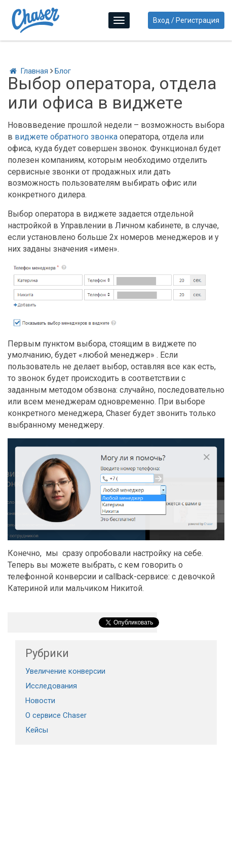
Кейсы (37, 730)
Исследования (51, 686)
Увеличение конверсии (65, 671)
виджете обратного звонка (66, 137)
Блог (63, 71)
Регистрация (198, 20)
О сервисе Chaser (56, 715)
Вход (161, 20)
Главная (28, 71)
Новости (40, 701)
